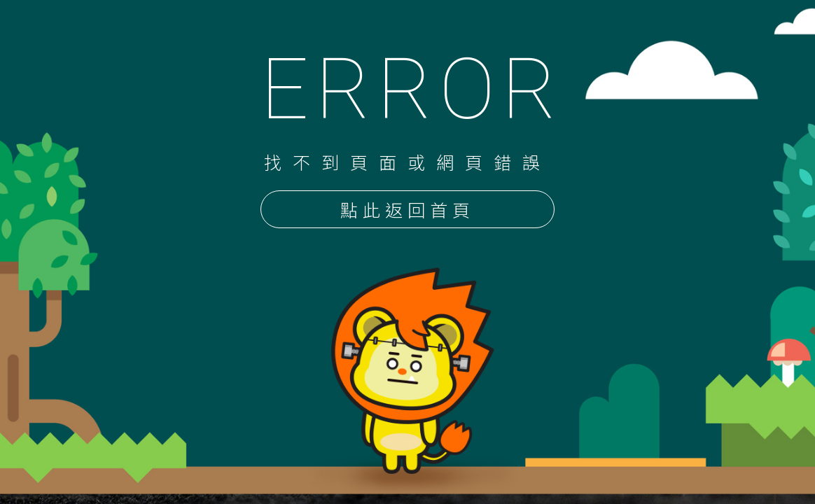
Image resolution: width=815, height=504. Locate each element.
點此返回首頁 (407, 211)
